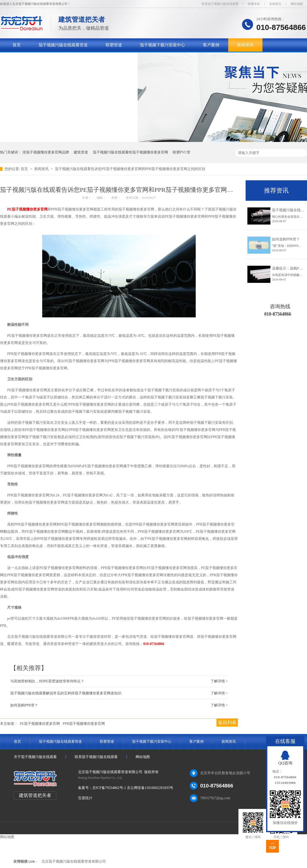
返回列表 (227, 722)
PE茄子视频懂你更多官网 (27, 209)
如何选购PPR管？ (286, 239)
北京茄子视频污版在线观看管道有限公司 (74, 861)
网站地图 (297, 4)
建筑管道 (81, 152)
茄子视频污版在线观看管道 (63, 45)
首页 (17, 45)
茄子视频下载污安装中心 (162, 45)
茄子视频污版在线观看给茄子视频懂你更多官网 (130, 152)
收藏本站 (254, 4)
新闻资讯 (245, 45)
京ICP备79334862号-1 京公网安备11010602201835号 (133, 788)
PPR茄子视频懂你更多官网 (84, 724)
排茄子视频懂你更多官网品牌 (46, 152)
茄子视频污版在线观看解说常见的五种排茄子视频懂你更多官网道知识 (66, 693)
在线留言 (275, 4)
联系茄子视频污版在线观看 (220, 4)
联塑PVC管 (182, 152)
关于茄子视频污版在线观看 (37, 58)
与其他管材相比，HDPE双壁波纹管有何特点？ (47, 681)
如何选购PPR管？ (24, 705)
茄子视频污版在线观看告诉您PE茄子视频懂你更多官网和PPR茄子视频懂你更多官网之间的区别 (130, 169)
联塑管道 (114, 45)
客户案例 (211, 45)
